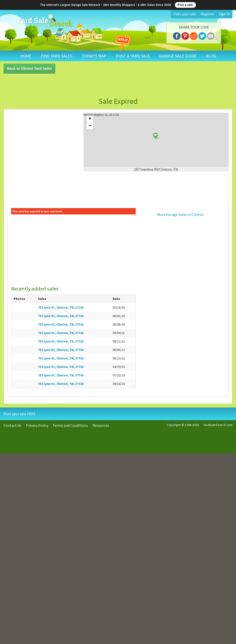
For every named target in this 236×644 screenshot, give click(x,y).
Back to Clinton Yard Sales (29, 68)
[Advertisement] (60, 85)
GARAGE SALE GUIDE (178, 56)
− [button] (90, 126)
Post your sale (185, 14)
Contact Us (13, 425)
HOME (26, 56)
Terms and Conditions (70, 425)
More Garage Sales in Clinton (180, 214)
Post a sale (185, 5)
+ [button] (90, 119)
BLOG (211, 56)
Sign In (225, 14)
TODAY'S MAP (94, 56)
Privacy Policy (37, 425)
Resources (101, 425)
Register (208, 14)
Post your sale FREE (20, 414)
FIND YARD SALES (57, 56)
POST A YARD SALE (133, 56)
